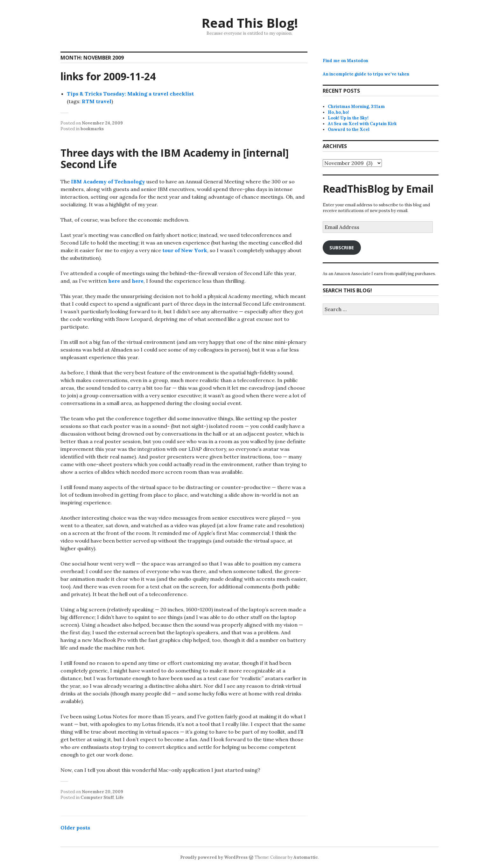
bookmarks (92, 129)
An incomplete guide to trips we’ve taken (366, 74)
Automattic (306, 857)
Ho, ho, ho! (338, 112)
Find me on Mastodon (345, 61)
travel (104, 101)
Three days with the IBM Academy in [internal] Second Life (175, 158)
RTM (88, 101)
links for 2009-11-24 (108, 76)
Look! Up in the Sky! (348, 118)
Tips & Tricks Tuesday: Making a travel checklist (130, 94)
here (114, 281)
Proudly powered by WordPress (214, 857)
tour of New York (185, 250)
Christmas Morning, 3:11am (356, 107)
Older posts (75, 828)
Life (120, 797)
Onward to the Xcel (349, 129)
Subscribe (342, 247)
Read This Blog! (250, 23)
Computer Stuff (97, 797)
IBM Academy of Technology (108, 181)
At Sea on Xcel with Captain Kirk (362, 124)
